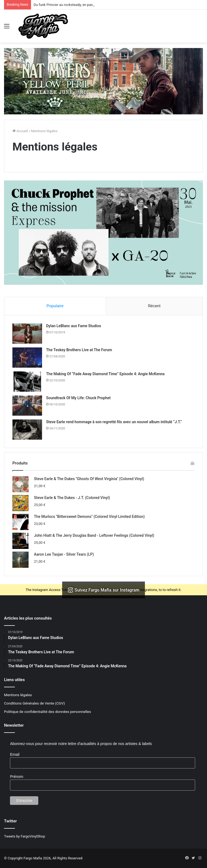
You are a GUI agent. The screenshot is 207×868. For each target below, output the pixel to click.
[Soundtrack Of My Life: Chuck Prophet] (27, 406)
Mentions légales (18, 695)
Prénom (17, 777)
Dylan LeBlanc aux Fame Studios (74, 326)
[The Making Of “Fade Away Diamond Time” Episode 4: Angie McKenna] (27, 382)
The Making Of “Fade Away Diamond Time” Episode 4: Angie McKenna (105, 374)
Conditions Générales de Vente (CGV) (34, 703)
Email (15, 754)
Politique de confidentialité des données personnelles (48, 712)
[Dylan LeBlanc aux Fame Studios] (27, 334)
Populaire (55, 306)
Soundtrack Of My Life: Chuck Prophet (78, 398)
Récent (154, 306)
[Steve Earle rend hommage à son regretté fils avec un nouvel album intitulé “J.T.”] (27, 430)
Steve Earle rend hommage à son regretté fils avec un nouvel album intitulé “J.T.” (114, 422)
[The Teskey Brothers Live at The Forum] (27, 358)
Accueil (20, 131)
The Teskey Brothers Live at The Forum (79, 350)
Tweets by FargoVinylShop (25, 836)
